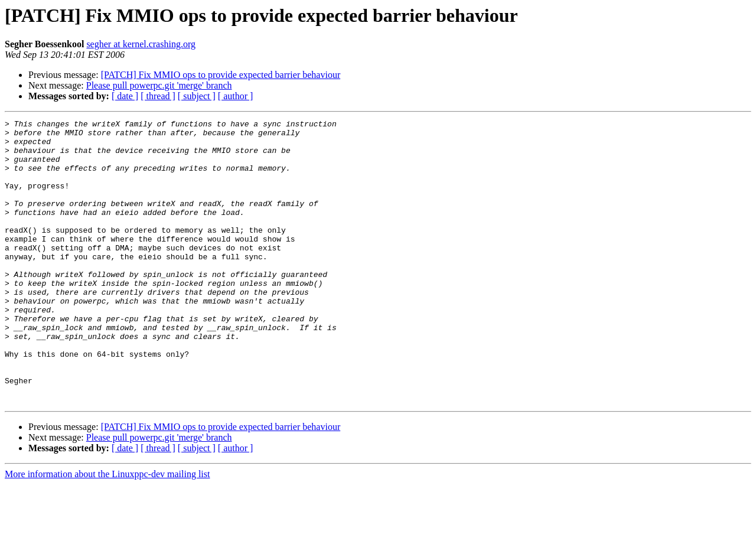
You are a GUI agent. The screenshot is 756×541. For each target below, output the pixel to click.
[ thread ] (158, 96)
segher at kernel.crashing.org (141, 44)
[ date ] (125, 96)
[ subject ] (197, 96)
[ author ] (236, 96)
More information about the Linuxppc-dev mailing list (107, 531)
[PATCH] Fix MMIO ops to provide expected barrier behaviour (221, 75)
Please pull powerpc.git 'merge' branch (159, 85)
